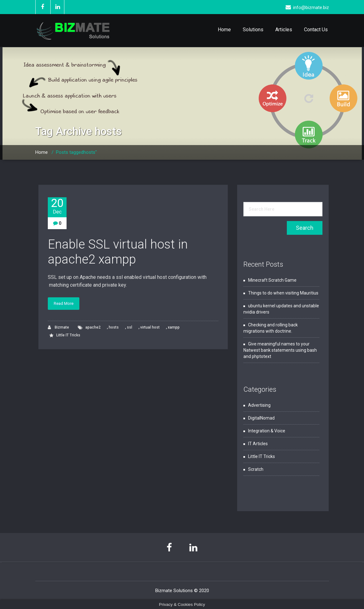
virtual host (150, 327)
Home (224, 30)
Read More (64, 303)
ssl (130, 327)
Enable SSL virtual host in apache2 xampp (118, 252)
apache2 (93, 327)
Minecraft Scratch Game (272, 280)
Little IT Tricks (68, 335)
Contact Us (316, 30)
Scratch (256, 469)
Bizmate (58, 327)
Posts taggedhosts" (76, 152)
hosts (114, 327)
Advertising (259, 405)
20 (57, 206)
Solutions (253, 30)
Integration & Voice (267, 431)
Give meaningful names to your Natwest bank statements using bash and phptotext (280, 350)
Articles (284, 30)
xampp (174, 327)
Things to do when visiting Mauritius (283, 293)
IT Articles (258, 444)
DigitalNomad (261, 418)
